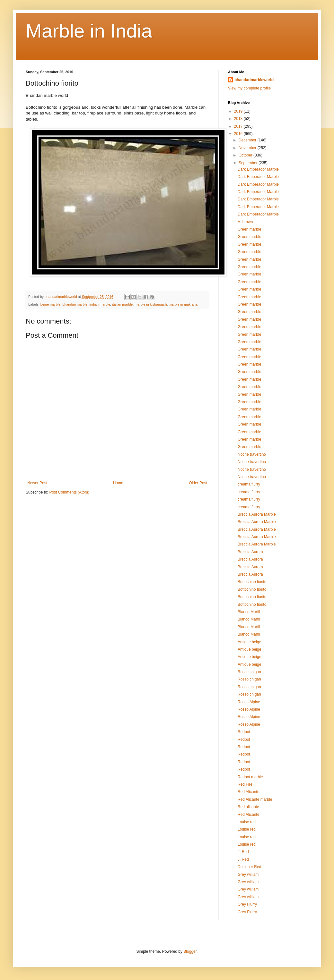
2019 (239, 111)
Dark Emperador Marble (258, 169)
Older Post (198, 483)
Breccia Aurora (250, 552)
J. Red (243, 852)
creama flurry (249, 484)
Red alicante (248, 807)
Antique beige (249, 642)
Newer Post (37, 483)
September (249, 163)
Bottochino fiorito (252, 582)
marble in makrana (183, 304)
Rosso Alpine (249, 702)
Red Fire (245, 784)
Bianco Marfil (249, 612)
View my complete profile (249, 88)
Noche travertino (252, 454)
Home (118, 483)
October (246, 155)
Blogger (190, 951)
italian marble (122, 304)
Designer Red (249, 867)
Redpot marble (250, 777)
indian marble (100, 304)
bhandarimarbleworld (254, 80)
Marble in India (89, 31)
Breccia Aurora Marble (257, 514)
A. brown (245, 222)
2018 (239, 119)
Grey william (248, 874)
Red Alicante (248, 792)
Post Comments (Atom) (69, 492)
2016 (239, 134)
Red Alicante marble (255, 799)
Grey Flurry (247, 904)
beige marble (50, 304)
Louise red (247, 822)
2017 (239, 126)
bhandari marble (75, 304)
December (248, 140)
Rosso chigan (249, 672)
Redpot (244, 732)
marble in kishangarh (151, 304)
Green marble (249, 229)
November (248, 148)
